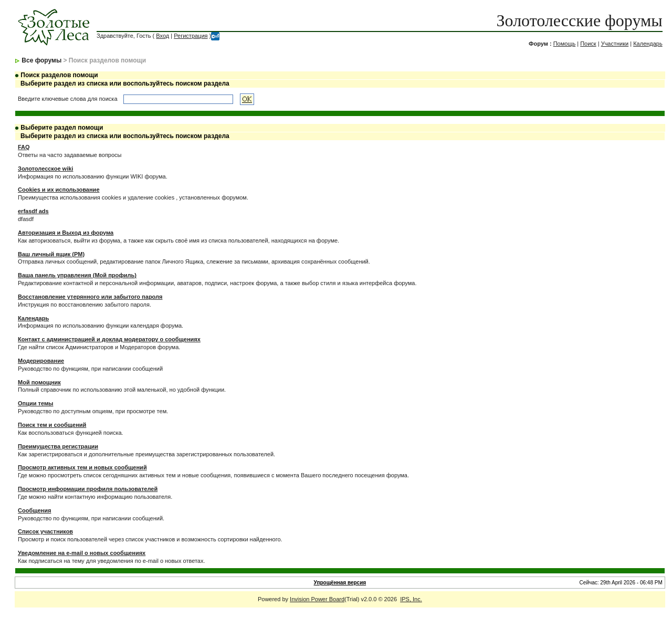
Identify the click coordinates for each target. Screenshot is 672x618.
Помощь (565, 44)
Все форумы (41, 60)
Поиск (588, 44)
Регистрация (191, 36)
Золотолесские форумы (580, 20)
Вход (162, 36)
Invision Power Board (317, 599)
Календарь (648, 44)
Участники (615, 44)
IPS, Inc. (411, 599)
